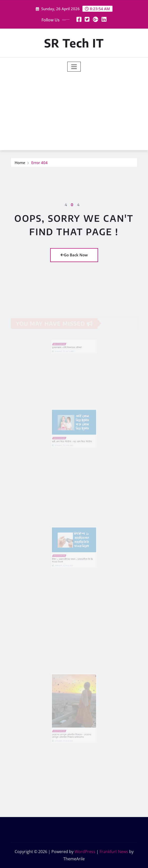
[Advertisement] (76, 109)
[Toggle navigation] (74, 67)
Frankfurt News (114, 852)
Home (20, 163)
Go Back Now (74, 255)
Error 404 (39, 163)
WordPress (85, 852)
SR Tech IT (74, 43)
